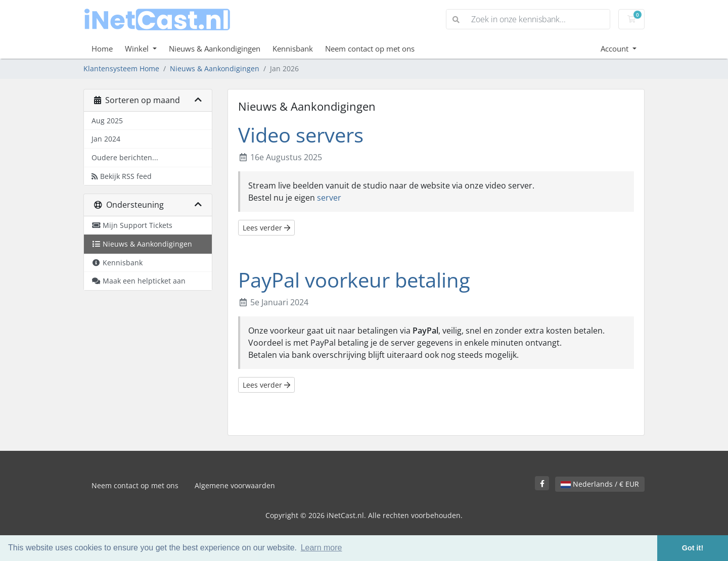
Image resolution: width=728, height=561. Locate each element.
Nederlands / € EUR (600, 484)
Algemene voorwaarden (235, 485)
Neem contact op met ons (370, 49)
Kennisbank (293, 49)
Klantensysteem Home (121, 68)
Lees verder (266, 228)
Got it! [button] (693, 548)
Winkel (138, 49)
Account (616, 49)
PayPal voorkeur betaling (354, 280)
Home (102, 49)
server (329, 198)
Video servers (301, 135)
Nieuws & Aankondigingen (215, 49)
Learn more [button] (322, 548)
